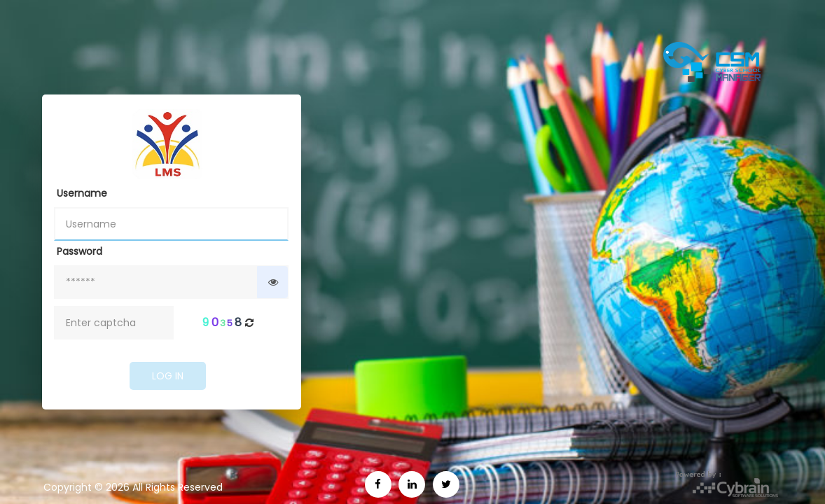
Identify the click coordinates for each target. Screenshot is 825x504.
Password (79, 251)
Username (82, 193)
